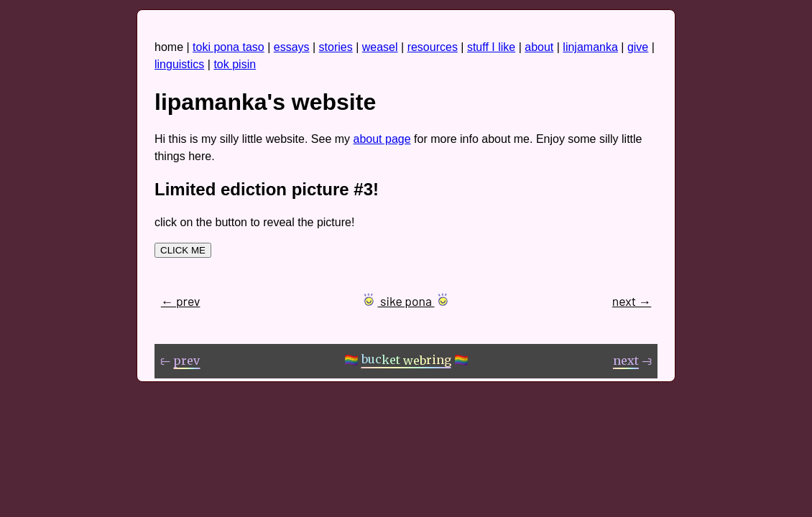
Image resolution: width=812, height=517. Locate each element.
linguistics (179, 64)
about (539, 47)
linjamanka (590, 47)
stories (336, 47)
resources (433, 47)
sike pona (406, 301)
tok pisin (235, 64)
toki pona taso (229, 47)
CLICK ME (183, 250)
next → (632, 301)
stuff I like (491, 47)
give (638, 47)
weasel (380, 47)
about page (382, 139)
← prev (181, 301)
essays (292, 47)
